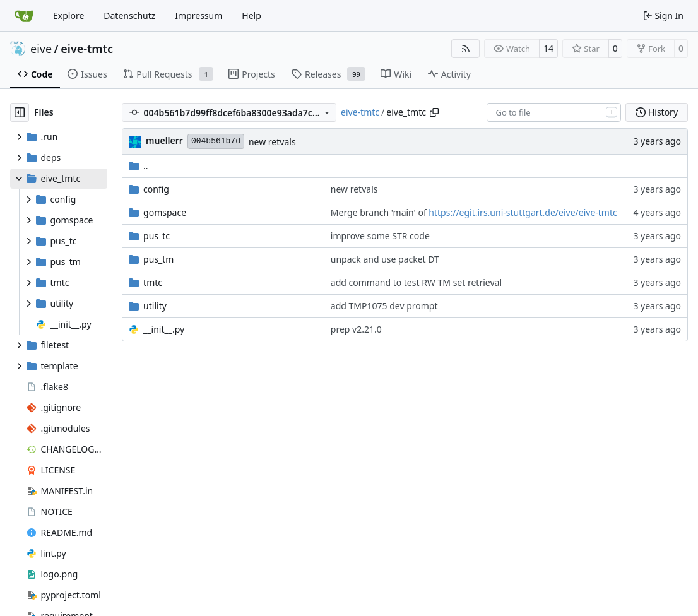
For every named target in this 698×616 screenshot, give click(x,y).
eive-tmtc (87, 49)
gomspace (165, 212)
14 (548, 48)
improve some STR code (380, 236)
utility (155, 306)
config (156, 189)
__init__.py (164, 329)
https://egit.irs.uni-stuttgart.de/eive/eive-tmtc (523, 212)
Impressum (198, 15)
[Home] (24, 16)
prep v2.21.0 (356, 329)
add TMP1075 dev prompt (384, 306)
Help (251, 15)
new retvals (272, 142)
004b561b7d (216, 141)
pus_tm (158, 259)
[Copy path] (434, 112)
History (657, 112)
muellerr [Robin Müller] (164, 140)
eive (41, 49)
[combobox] (554, 112)
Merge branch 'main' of (380, 212)
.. (139, 166)
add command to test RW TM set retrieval (416, 282)
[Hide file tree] (20, 112)
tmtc (153, 282)
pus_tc (157, 236)
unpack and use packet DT (385, 259)
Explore (68, 15)
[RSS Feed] (466, 49)
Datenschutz (129, 15)
